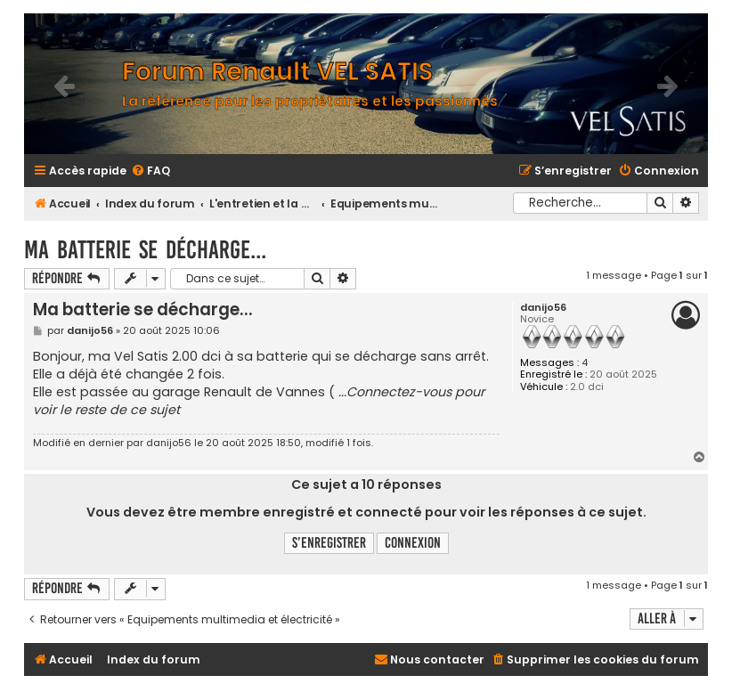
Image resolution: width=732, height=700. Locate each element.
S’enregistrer (329, 543)
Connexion (413, 543)
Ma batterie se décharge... (145, 250)
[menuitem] (150, 171)
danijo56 (543, 308)
